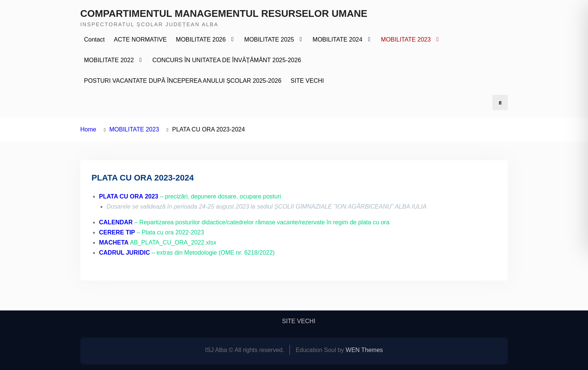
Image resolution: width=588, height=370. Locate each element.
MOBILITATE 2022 (109, 60)
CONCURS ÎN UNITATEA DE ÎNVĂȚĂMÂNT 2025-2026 (227, 60)
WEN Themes (364, 350)
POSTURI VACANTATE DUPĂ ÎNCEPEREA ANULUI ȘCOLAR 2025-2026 (183, 81)
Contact (94, 40)
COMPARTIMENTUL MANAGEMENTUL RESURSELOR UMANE (224, 13)
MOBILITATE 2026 (201, 40)
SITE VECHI (307, 81)
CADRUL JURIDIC (124, 253)
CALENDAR (116, 222)
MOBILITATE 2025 (269, 40)
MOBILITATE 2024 (338, 40)
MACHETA (114, 242)
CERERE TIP (117, 232)
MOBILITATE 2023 (406, 40)
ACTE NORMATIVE (140, 40)
